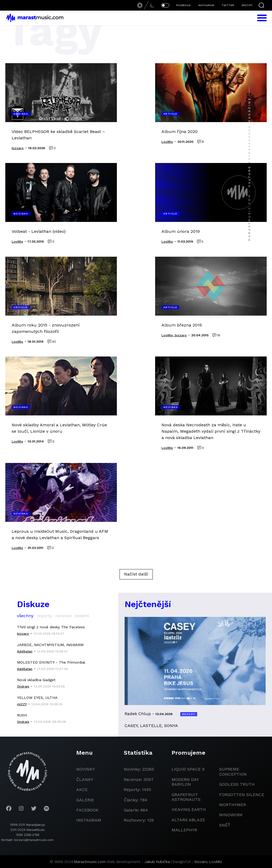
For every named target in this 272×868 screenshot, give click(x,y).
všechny (25, 616)
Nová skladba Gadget (36, 680)
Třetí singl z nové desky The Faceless (51, 627)
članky (85, 779)
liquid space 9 (188, 769)
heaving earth (189, 809)
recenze (63, 616)
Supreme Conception (233, 772)
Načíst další (136, 574)
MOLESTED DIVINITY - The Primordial (51, 662)
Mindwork (231, 815)
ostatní (82, 616)
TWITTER (228, 5)
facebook (87, 810)
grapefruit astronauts (186, 797)
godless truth (237, 784)
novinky (86, 769)
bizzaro (201, 862)
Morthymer (233, 805)
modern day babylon (185, 782)
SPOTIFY (247, 5)
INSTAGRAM (206, 5)
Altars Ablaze (188, 820)
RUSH (22, 715)
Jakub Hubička (157, 862)
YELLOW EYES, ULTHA (37, 698)
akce (82, 790)
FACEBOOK (183, 5)
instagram (89, 820)
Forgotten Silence (242, 795)
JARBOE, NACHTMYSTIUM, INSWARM (50, 645)
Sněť (225, 825)
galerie (85, 800)
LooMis (216, 862)
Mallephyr (184, 830)
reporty (44, 616)
